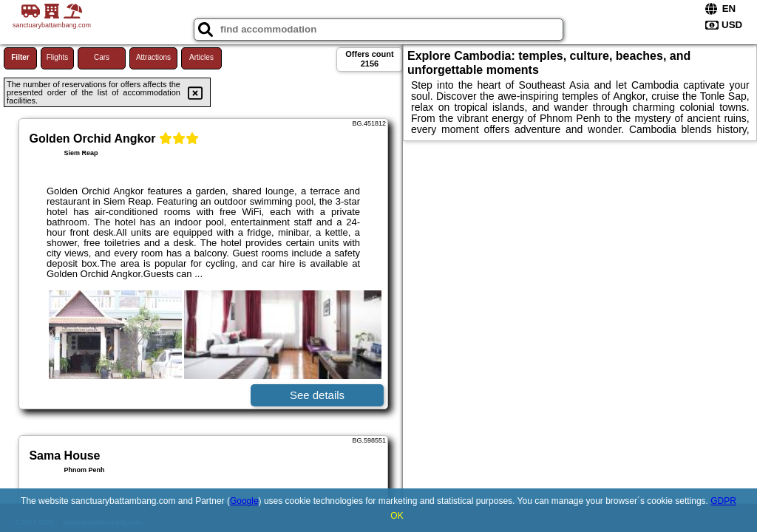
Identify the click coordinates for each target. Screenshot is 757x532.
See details (317, 395)
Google (244, 501)
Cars (102, 57)
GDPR (723, 501)
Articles (201, 57)
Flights (57, 57)
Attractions (153, 57)
